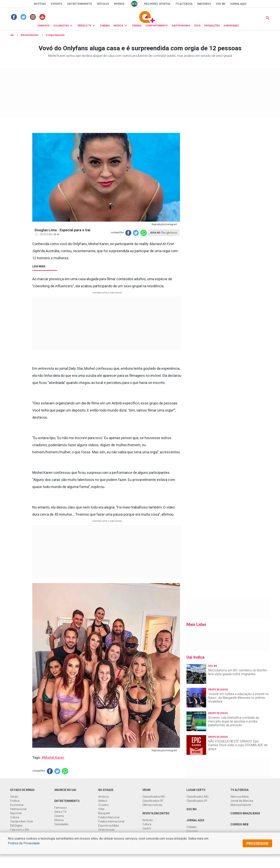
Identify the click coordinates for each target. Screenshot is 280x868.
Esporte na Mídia (109, 826)
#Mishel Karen (53, 757)
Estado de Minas (22, 790)
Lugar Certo (196, 790)
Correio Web (239, 824)
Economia (17, 805)
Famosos (61, 808)
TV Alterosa (184, 4)
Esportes (192, 831)
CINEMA (105, 26)
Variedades (61, 824)
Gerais (14, 797)
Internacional (18, 809)
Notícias (40, 4)
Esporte (57, 4)
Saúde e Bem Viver (22, 821)
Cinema (59, 816)
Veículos (103, 4)
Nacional (16, 813)
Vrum (146, 790)
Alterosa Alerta (239, 797)
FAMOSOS (44, 26)
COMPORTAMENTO (157, 26)
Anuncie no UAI (65, 790)
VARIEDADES (231, 26)
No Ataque (106, 790)
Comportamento (55, 35)
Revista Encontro (156, 813)
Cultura (15, 817)
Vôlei (101, 809)
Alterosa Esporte (241, 805)
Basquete (104, 813)
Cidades (191, 827)
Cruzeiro (103, 805)
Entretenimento (80, 4)
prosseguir (257, 843)
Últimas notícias (152, 805)
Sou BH (221, 4)
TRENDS (137, 26)
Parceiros (204, 4)
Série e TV (60, 812)
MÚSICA (118, 26)
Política (15, 801)
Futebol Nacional (109, 817)
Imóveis (119, 4)
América (103, 797)
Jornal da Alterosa (242, 801)
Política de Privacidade (24, 843)
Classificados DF (153, 801)
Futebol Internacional (111, 821)
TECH (197, 26)
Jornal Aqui (195, 820)
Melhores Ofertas (157, 4)
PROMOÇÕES (212, 26)
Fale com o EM (19, 830)
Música (59, 820)
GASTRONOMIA (181, 26)
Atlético (103, 801)
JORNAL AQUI (238, 4)
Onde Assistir (107, 830)
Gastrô (147, 828)
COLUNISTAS (61, 26)
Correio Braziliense (245, 813)
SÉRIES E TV (84, 26)
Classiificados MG (154, 797)
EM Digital (16, 826)
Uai (12, 35)
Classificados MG (197, 797)
